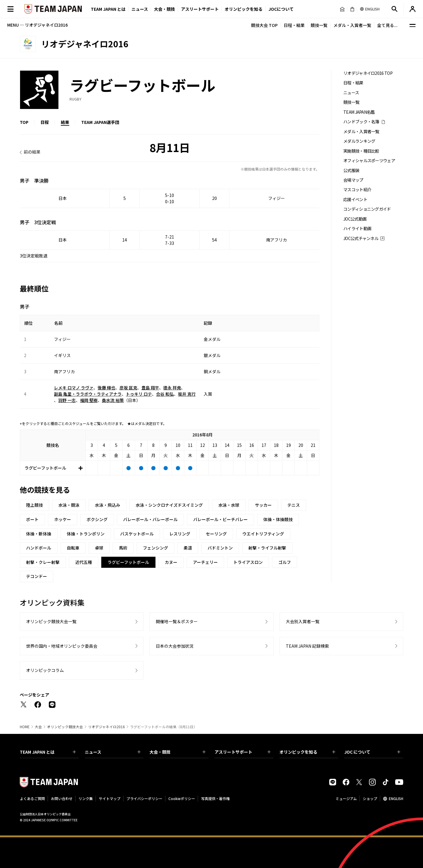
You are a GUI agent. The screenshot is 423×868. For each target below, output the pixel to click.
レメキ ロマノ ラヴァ (74, 388)
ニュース (140, 9)
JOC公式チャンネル (361, 238)
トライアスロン (248, 562)
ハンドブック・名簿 (361, 122)
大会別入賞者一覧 (303, 621)
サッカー (263, 505)
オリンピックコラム (45, 670)
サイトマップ (110, 798)
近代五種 (84, 562)
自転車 (73, 548)
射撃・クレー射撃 (43, 562)
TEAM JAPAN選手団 (100, 122)
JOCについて (281, 9)
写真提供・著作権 (215, 798)
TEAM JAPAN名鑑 (359, 112)
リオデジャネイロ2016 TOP (368, 73)
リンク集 (86, 798)
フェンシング (155, 548)
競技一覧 (319, 25)
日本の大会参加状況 (175, 646)
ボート (32, 519)
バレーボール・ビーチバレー (220, 519)
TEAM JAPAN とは (48, 752)
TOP (24, 122)
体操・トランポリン (86, 534)
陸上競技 (34, 505)
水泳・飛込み (108, 505)
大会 (38, 727)
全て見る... (387, 25)
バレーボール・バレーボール (150, 519)
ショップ (370, 798)
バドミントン (220, 548)
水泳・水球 (229, 505)
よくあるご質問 (32, 798)
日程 (45, 122)
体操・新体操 (39, 534)
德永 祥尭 (172, 388)
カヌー (171, 562)
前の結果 (32, 152)
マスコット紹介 (357, 190)
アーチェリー (205, 562)
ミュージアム (346, 798)
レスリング (180, 534)
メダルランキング (359, 141)
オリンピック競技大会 (65, 727)
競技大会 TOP (264, 25)
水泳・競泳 (69, 505)
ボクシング (97, 519)
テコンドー (37, 576)
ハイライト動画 (357, 229)
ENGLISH (396, 798)
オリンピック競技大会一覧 (51, 621)
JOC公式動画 (355, 219)
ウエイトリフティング (263, 534)
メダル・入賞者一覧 (352, 25)
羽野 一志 (67, 400)
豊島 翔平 (150, 388)
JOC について (372, 752)
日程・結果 (294, 25)
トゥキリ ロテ (139, 394)
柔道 (188, 548)
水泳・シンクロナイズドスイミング (169, 505)
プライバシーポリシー (144, 798)
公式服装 (351, 170)
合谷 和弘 (165, 394)
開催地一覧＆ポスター (177, 621)
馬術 (123, 548)
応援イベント (355, 199)
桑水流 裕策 (113, 400)
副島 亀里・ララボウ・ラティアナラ (88, 394)
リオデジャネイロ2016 (106, 727)
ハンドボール (39, 548)
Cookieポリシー (182, 798)
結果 (65, 122)
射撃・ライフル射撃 (267, 548)
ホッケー (63, 519)
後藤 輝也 (106, 388)
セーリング (216, 534)
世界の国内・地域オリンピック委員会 (62, 646)
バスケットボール (137, 534)
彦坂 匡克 (128, 388)
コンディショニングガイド (367, 209)
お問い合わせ (62, 798)
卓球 (99, 548)
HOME (25, 727)
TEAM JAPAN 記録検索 (307, 646)
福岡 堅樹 (89, 400)
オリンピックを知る (244, 9)
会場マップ (353, 180)
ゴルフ (285, 562)
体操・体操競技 (278, 519)
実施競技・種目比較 (361, 151)
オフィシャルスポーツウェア (369, 161)
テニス (294, 505)
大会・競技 (177, 752)
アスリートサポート (200, 9)
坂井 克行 (187, 394)
